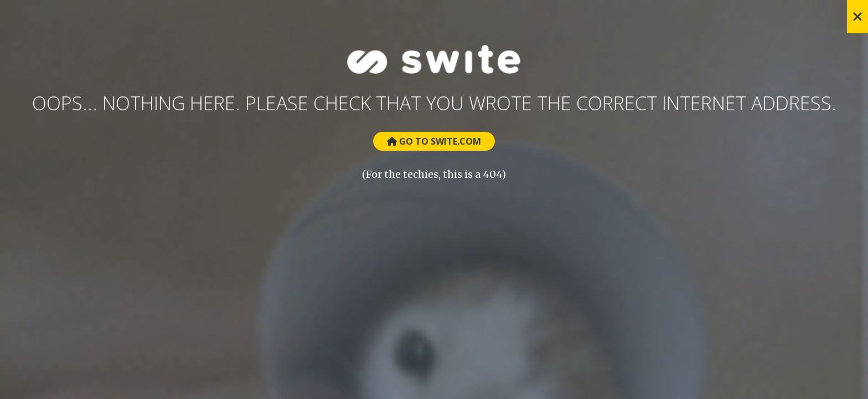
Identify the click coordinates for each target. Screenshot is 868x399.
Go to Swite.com (434, 141)
